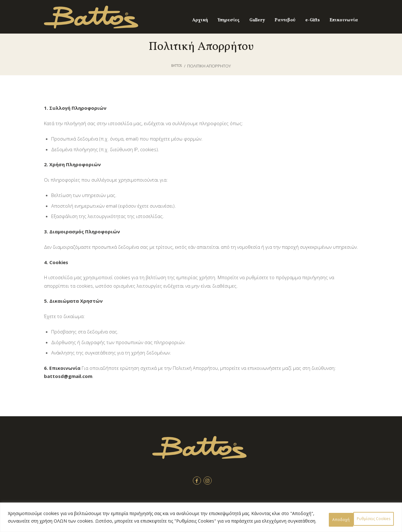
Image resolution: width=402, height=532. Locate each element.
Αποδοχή (375, 515)
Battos (176, 66)
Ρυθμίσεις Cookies (326, 515)
